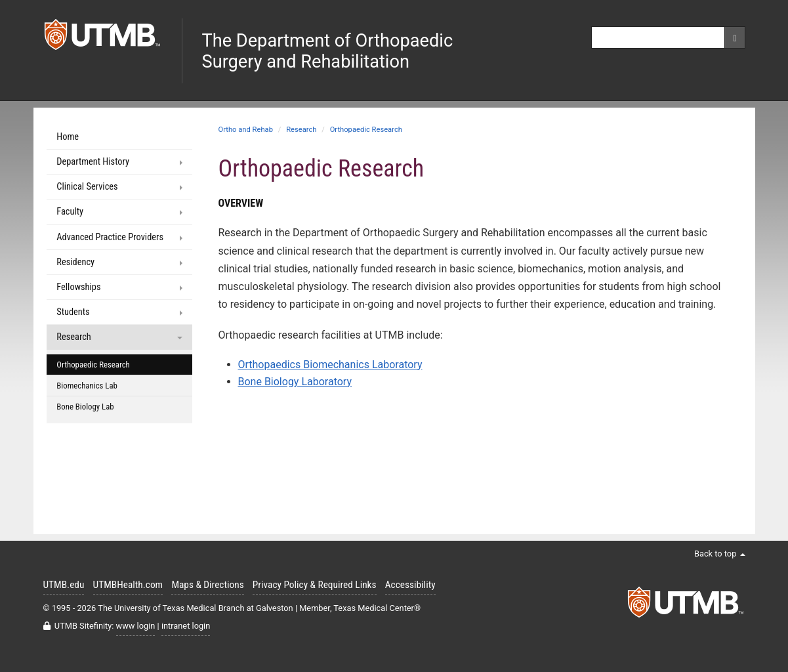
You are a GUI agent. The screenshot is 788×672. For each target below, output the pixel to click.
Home (68, 137)
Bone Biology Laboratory (295, 382)
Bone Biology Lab (85, 407)
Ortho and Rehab (246, 130)
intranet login (186, 626)
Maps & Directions (207, 585)
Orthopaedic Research (366, 130)
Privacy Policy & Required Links (315, 585)
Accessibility (410, 585)
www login (136, 626)
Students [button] (119, 312)
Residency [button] (119, 262)
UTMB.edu (64, 585)
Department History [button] (119, 162)
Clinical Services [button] (119, 187)
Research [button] (119, 337)
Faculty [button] (119, 212)
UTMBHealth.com (128, 585)
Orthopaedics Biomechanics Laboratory (330, 365)
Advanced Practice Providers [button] (119, 237)
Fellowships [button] (119, 287)
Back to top (720, 554)
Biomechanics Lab (87, 386)
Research (301, 130)
